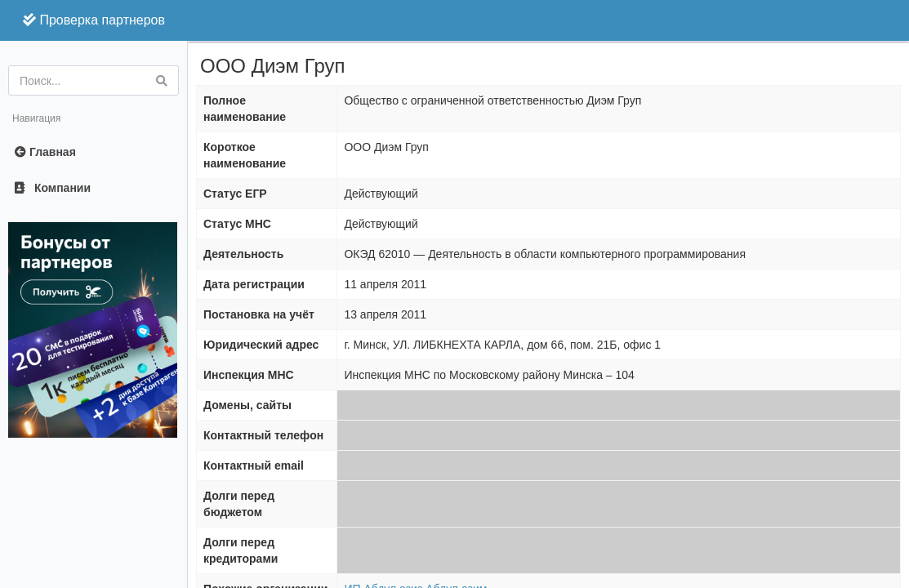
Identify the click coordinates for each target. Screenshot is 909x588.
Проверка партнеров (94, 20)
